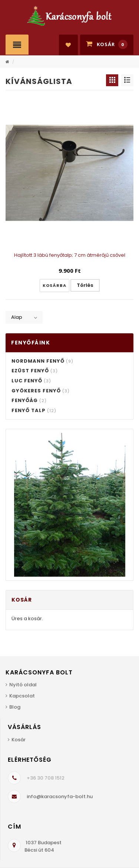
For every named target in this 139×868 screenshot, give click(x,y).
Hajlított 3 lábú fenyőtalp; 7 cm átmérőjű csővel (70, 255)
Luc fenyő (31, 381)
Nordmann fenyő (42, 361)
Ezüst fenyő (35, 371)
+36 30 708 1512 (46, 778)
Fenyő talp (34, 410)
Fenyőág (29, 400)
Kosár (19, 740)
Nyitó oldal (23, 685)
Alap (17, 317)
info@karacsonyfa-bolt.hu (60, 796)
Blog (15, 707)
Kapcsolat (22, 696)
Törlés (85, 285)
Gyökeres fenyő (41, 391)
